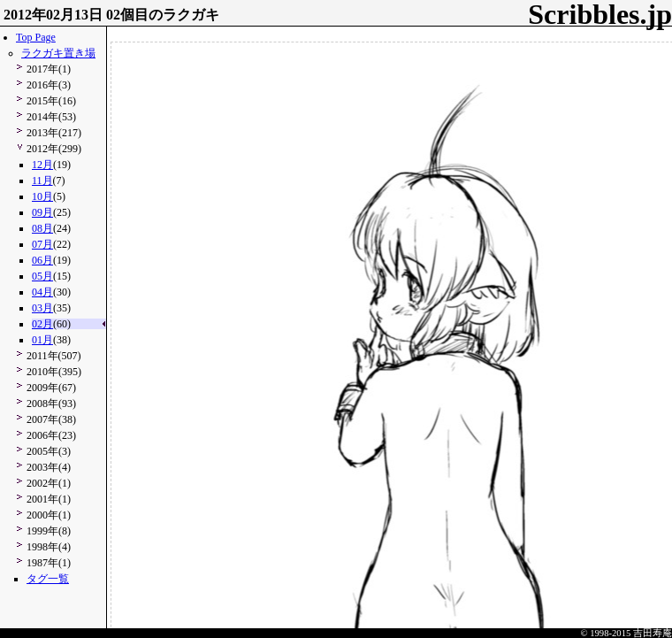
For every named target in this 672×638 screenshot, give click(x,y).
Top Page (36, 37)
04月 (42, 292)
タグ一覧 (48, 579)
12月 (42, 165)
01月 (42, 340)
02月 (42, 324)
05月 (42, 276)
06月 (42, 260)
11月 (42, 181)
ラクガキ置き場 (58, 53)
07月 (42, 244)
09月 (42, 212)
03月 (42, 308)
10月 (42, 196)
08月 (42, 228)
